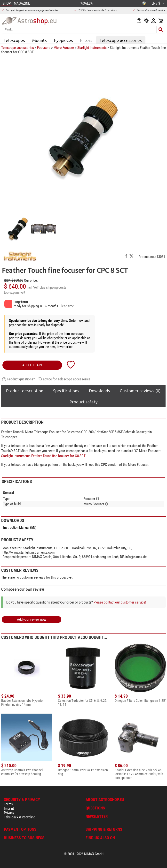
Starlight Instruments (92, 48)
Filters (86, 40)
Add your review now (32, 619)
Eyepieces (64, 40)
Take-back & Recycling (20, 817)
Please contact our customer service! (120, 602)
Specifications (66, 390)
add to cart (32, 365)
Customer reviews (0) (140, 390)
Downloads (99, 390)
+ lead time (66, 306)
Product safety (83, 402)
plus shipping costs (53, 287)
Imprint (9, 808)
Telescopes (14, 40)
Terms (8, 804)
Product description (25, 390)
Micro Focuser (64, 48)
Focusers (44, 48)
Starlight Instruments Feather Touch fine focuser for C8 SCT (43, 456)
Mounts (40, 40)
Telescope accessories (121, 40)
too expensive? (14, 293)
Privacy (9, 813)
